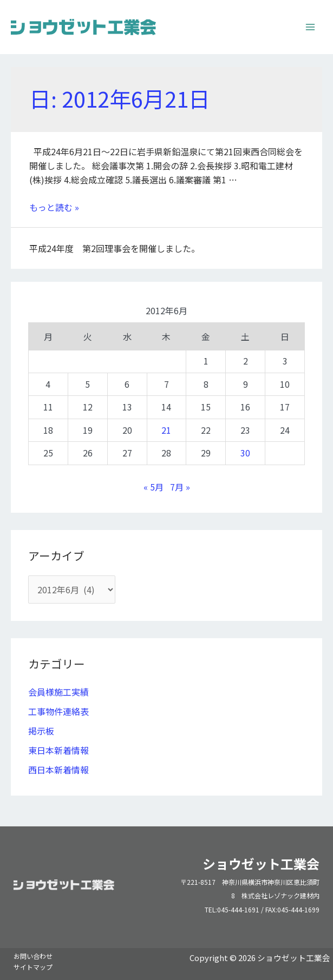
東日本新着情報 (58, 750)
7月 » (180, 487)
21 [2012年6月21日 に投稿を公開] (166, 430)
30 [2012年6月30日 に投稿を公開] (245, 453)
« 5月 (154, 487)
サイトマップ (33, 967)
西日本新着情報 (58, 770)
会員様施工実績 (58, 692)
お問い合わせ (33, 956)
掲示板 (41, 731)
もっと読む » (54, 207)
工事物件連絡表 (58, 711)
